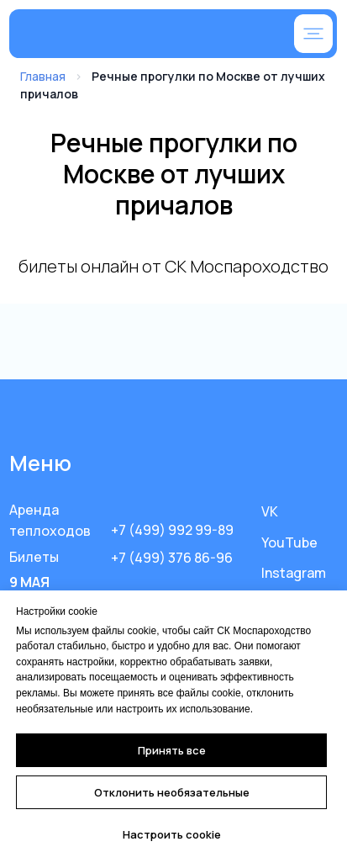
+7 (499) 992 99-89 (172, 530)
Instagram (294, 573)
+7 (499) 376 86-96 (172, 558)
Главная (43, 76)
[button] (313, 34)
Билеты (34, 557)
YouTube (289, 542)
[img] (124, 35)
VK (270, 511)
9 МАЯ (29, 582)
